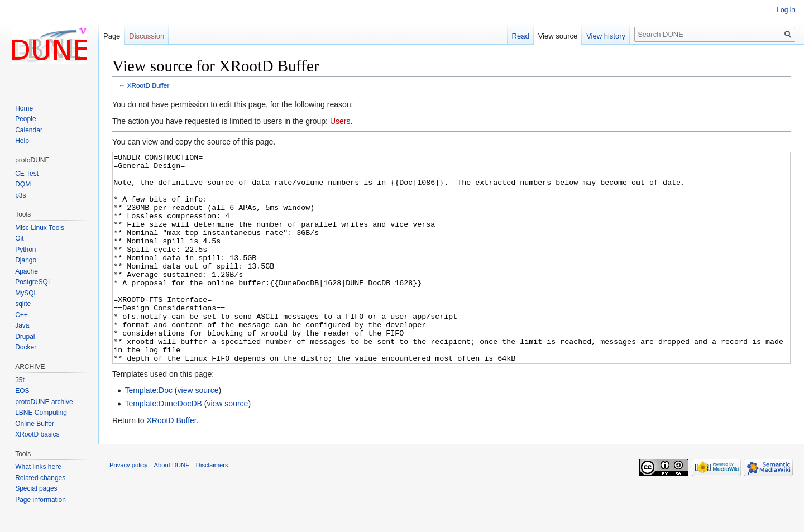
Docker (26, 347)
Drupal (25, 337)
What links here (38, 467)
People (25, 119)
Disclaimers (212, 507)
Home (24, 108)
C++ (21, 315)
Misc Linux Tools (40, 228)
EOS (22, 391)
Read (521, 36)
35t (20, 380)
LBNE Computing (41, 413)
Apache (27, 271)
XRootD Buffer (149, 85)
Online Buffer (35, 424)
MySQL (26, 293)
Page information (40, 500)
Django (26, 260)
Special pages (36, 488)
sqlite (23, 304)
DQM (23, 184)
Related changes (40, 478)
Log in (786, 10)
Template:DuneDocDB (163, 445)
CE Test (27, 174)
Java (22, 325)
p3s (20, 195)
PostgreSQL (33, 282)
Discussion (147, 36)
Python (25, 250)
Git (19, 238)
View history (606, 36)
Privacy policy (128, 507)
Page (112, 36)
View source (558, 36)
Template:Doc (149, 432)
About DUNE (172, 507)
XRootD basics (37, 434)
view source (198, 432)
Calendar (29, 130)
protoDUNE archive (44, 402)
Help (22, 141)
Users (340, 121)
